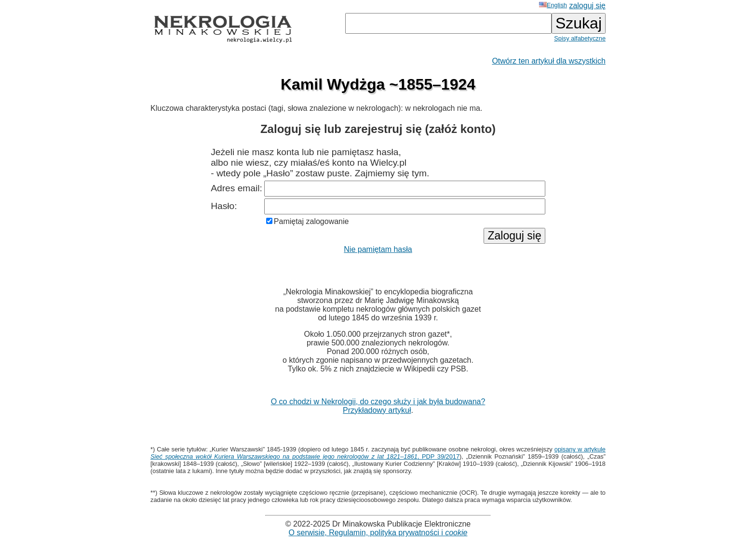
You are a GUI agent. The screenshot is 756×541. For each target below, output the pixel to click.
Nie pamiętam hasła (378, 249)
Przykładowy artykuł (377, 410)
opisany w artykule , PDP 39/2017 (378, 453)
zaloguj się (587, 6)
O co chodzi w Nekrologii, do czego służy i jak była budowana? (378, 402)
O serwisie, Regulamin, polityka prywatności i (378, 533)
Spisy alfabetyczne (580, 38)
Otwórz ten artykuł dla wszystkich (549, 61)
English (553, 5)
